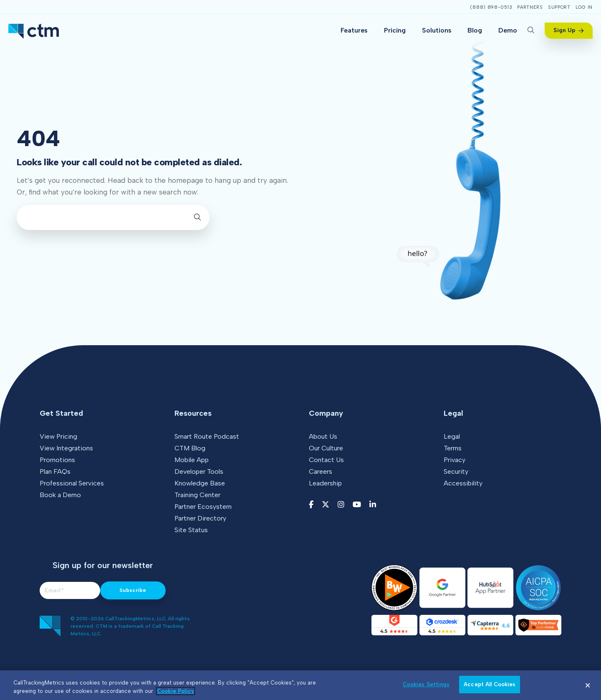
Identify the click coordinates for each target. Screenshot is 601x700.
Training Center (197, 495)
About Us (323, 436)
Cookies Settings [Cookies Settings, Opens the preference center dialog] (426, 684)
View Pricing (58, 436)
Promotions (57, 460)
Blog (475, 30)
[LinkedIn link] (373, 505)
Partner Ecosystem (203, 507)
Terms (453, 448)
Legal (452, 436)
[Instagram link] (341, 505)
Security (456, 471)
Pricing (395, 30)
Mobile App (192, 460)
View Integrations (66, 448)
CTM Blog (190, 448)
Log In (584, 7)
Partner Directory (200, 518)
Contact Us (326, 460)
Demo (508, 30)
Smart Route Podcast (207, 436)
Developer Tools (199, 471)
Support (559, 7)
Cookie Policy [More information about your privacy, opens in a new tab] (176, 691)
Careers (321, 471)
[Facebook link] (311, 505)
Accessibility (463, 483)
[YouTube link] (357, 505)
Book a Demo (60, 495)
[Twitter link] (326, 505)
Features (354, 30)
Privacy (455, 460)
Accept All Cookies (490, 684)
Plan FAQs (55, 471)
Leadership (325, 483)
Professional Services (72, 483)
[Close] (588, 685)
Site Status (191, 530)
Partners (530, 7)
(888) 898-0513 (491, 7)
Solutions (437, 30)
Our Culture (326, 448)
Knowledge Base (200, 483)
